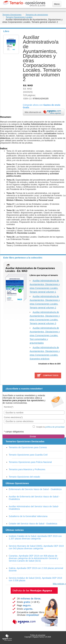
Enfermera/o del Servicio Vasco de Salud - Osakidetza (35, 489)
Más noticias (58, 584)
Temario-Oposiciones (12, 15)
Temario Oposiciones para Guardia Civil (28, 455)
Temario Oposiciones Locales (19, 17)
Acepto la (50, 427)
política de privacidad (55, 427)
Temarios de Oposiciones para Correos (28, 447)
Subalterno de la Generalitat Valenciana (28, 516)
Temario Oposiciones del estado (24, 477)
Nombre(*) (9, 407)
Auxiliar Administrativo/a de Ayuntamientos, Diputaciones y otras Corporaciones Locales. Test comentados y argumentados (45, 335)
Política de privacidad (38, 635)
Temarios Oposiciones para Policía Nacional (30, 462)
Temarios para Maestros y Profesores (27, 469)
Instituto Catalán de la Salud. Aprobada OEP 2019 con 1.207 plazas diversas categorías (35, 537)
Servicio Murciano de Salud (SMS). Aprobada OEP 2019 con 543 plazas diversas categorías (36, 547)
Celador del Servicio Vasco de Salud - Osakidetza (33, 524)
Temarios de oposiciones (37, 15)
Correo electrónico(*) (13, 417)
